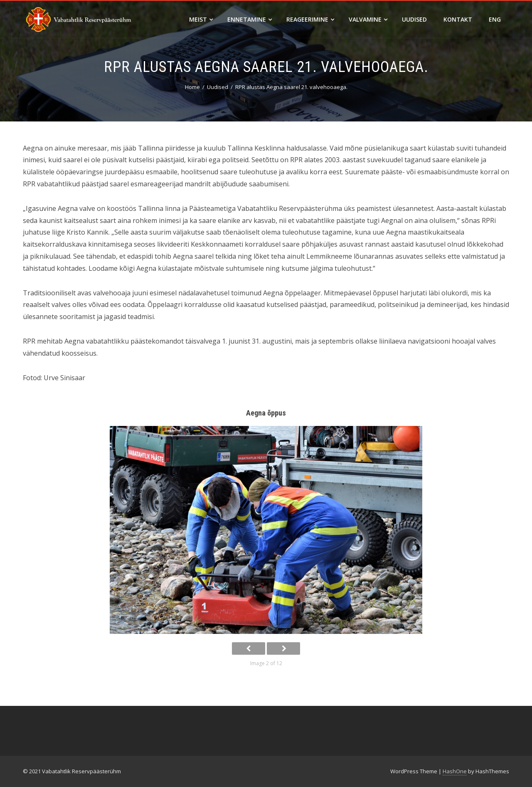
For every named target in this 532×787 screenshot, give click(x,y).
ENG (495, 19)
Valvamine (368, 19)
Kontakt (458, 19)
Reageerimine (310, 19)
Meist (201, 19)
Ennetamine (250, 19)
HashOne (455, 771)
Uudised (414, 19)
